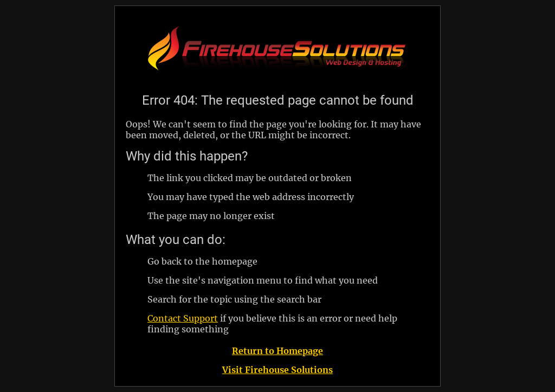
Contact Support (183, 318)
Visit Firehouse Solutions (277, 370)
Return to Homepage (277, 351)
